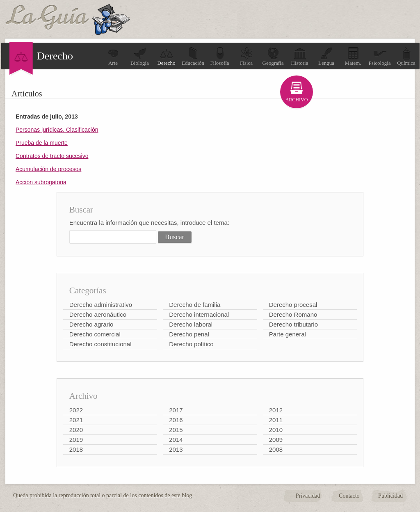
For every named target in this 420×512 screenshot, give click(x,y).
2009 (276, 440)
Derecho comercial (95, 334)
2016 (176, 420)
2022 (76, 410)
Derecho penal (189, 334)
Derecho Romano (293, 314)
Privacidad (308, 496)
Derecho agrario (91, 324)
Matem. (353, 56)
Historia (300, 56)
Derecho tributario (293, 324)
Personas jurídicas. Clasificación (57, 130)
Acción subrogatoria (41, 182)
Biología (140, 56)
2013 (176, 449)
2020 (76, 430)
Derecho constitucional (100, 344)
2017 (176, 410)
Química (406, 56)
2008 (276, 449)
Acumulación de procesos (48, 169)
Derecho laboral (191, 324)
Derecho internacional (199, 314)
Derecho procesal (293, 305)
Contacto (349, 496)
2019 (76, 440)
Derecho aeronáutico (98, 314)
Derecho (166, 56)
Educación (193, 56)
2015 (176, 430)
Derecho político (191, 344)
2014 (176, 440)
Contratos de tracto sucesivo (52, 156)
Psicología (379, 56)
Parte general (288, 334)
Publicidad (390, 496)
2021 (76, 420)
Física (247, 56)
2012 (276, 410)
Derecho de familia (195, 305)
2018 (76, 449)
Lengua (326, 56)
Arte (113, 56)
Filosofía (219, 56)
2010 (276, 430)
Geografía (273, 56)
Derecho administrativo (101, 305)
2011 (276, 420)
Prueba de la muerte (42, 143)
